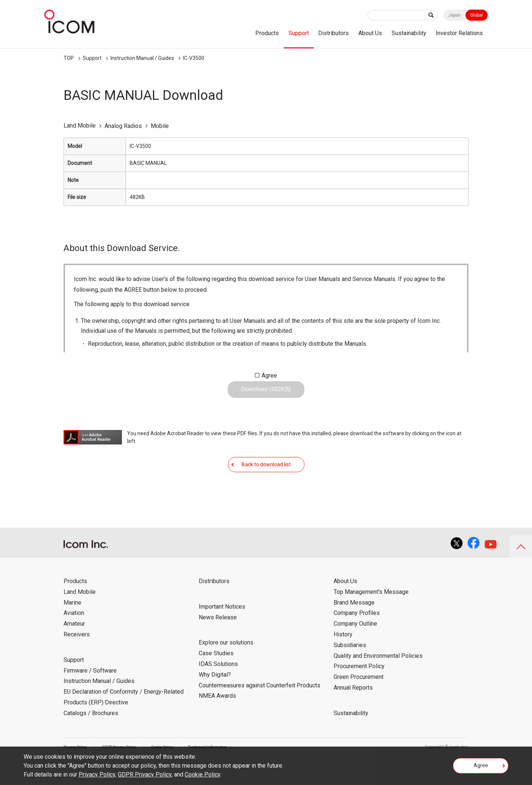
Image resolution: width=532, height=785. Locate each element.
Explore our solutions (226, 665)
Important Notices (222, 630)
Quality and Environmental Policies (378, 679)
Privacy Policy (97, 774)
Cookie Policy (202, 774)
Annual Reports (353, 710)
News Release (218, 640)
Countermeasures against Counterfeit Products (260, 708)
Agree (269, 375)
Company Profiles (357, 636)
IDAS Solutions (218, 687)
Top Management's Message (371, 615)
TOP (69, 58)
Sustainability (409, 33)
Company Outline (355, 647)
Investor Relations (459, 33)
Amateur (74, 647)
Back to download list (266, 481)
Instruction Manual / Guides (142, 58)
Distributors (333, 33)
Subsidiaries (350, 668)
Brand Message (354, 625)
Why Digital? (215, 698)
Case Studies (216, 676)
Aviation (74, 636)
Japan (454, 15)
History (343, 657)
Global (477, 15)
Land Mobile (80, 615)
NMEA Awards (217, 719)
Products (267, 33)
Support (299, 33)
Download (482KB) (266, 395)
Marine (72, 625)
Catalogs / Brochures (91, 736)
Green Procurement (359, 700)
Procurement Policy (359, 689)
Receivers (77, 657)
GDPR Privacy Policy (145, 774)
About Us (370, 33)
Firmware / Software (90, 693)
